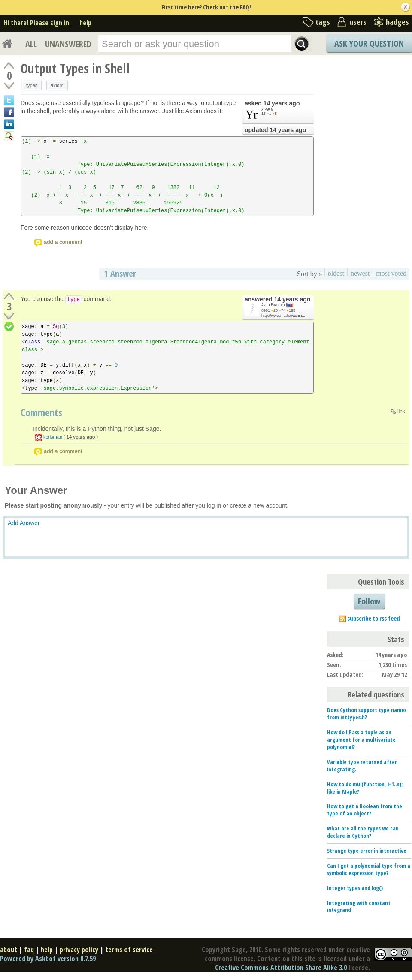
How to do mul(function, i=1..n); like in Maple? (365, 788)
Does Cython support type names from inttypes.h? (367, 714)
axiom (57, 85)
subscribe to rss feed (374, 618)
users (358, 22)
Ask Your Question (369, 44)
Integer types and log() (355, 888)
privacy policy (79, 950)
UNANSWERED (68, 44)
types (32, 85)
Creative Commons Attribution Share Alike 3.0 (281, 968)
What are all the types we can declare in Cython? (363, 832)
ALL (31, 44)
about (9, 950)
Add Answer (24, 523)
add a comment (63, 242)
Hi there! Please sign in (36, 23)
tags (323, 22)
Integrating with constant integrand (359, 906)
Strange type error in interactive (367, 851)
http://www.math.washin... (283, 316)
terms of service (129, 950)
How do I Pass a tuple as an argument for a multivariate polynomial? (361, 740)
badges (397, 22)
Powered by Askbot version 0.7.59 (48, 959)
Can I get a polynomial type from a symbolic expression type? (369, 869)
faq (29, 950)
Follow (369, 601)
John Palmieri (273, 304)
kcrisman (53, 437)
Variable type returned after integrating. (362, 765)
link (401, 412)
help (85, 23)
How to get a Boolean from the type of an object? (365, 810)
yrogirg (267, 108)
